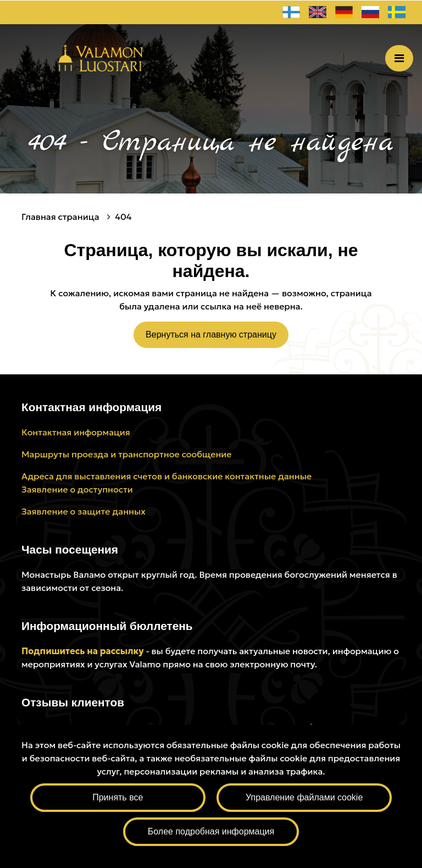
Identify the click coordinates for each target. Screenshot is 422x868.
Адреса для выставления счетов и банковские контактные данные (166, 476)
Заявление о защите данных (84, 511)
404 (123, 217)
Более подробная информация (211, 831)
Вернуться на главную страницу (211, 335)
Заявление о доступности (77, 489)
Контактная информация (76, 432)
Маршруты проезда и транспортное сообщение (127, 454)
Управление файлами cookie (304, 797)
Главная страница (62, 217)
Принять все (118, 797)
